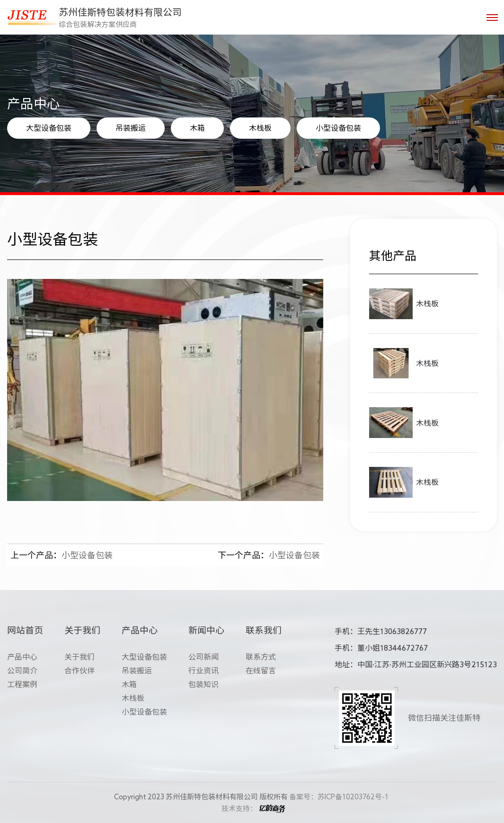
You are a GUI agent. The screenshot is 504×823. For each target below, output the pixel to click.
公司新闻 (203, 657)
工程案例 (22, 684)
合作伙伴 (80, 671)
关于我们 (80, 657)
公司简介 (22, 671)
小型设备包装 (338, 128)
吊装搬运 (131, 128)
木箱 (197, 128)
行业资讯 (203, 671)
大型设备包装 (49, 128)
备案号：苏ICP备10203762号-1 (339, 797)
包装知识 (203, 684)
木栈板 (260, 128)
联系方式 (261, 657)
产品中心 (22, 657)
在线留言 (261, 671)
